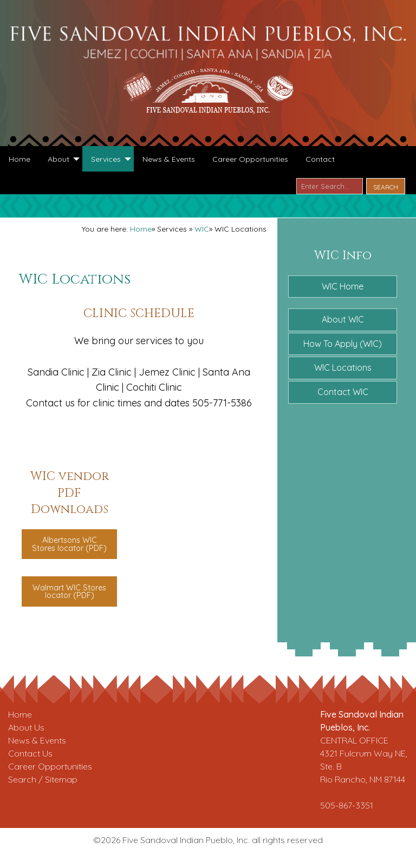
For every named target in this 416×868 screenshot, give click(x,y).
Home (141, 229)
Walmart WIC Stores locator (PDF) (69, 591)
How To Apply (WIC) (343, 344)
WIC (202, 229)
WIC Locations (343, 367)
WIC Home (343, 286)
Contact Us (30, 753)
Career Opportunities (50, 766)
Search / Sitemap (43, 779)
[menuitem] (19, 159)
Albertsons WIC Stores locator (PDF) (69, 544)
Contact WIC (343, 392)
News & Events (37, 740)
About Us (26, 727)
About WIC (343, 319)
